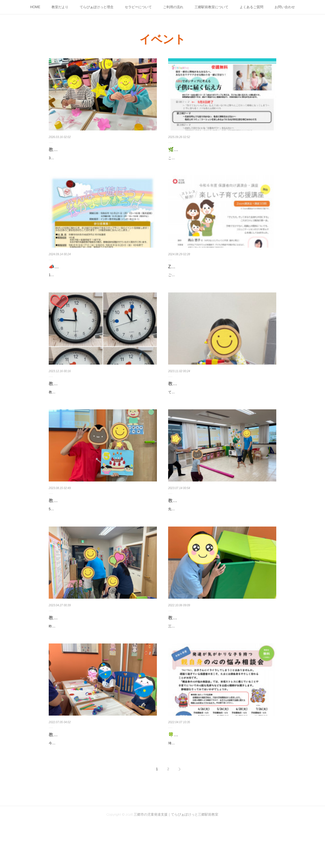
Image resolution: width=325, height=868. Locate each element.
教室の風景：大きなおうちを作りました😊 (212, 650)
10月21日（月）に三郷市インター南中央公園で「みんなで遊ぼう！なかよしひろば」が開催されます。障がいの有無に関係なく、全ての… (102, 292)
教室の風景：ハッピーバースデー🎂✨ (88, 527)
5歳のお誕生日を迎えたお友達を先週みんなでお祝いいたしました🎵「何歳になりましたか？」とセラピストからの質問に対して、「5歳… (102, 539)
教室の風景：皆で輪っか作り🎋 (81, 773)
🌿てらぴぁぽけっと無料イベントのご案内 (212, 149)
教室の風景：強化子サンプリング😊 (205, 404)
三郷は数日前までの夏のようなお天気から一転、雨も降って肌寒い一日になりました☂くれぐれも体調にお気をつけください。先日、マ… (221, 662)
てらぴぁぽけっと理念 (97, 7)
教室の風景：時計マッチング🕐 (81, 404)
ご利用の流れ (173, 7)
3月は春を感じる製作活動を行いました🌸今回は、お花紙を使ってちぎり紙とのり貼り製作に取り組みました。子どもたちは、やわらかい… (103, 161)
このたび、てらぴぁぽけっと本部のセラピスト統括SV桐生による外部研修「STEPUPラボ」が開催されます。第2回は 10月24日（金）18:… (221, 161)
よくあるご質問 (251, 7)
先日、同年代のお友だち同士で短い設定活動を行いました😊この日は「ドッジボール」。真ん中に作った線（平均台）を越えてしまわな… (221, 539)
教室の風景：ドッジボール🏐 (198, 527)
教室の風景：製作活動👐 (74, 149)
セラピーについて (138, 7)
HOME (35, 7)
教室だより (60, 7)
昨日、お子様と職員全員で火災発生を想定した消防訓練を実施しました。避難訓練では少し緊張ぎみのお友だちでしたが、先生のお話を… (101, 662)
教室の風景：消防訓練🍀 (74, 650)
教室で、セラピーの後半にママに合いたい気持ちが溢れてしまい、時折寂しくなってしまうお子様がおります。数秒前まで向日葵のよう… (101, 416)
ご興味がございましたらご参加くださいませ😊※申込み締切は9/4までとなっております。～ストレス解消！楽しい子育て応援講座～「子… (222, 284)
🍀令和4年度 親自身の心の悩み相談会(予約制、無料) (222, 773)
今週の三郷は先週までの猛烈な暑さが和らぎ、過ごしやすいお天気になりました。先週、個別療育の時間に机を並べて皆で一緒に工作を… (101, 785)
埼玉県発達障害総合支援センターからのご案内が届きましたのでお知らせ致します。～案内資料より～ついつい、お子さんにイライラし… (221, 785)
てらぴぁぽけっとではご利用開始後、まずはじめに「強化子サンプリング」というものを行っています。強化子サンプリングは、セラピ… (221, 416)
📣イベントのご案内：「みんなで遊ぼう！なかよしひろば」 (101, 277)
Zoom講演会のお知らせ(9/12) (198, 273)
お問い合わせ (285, 7)
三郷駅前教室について (212, 7)
